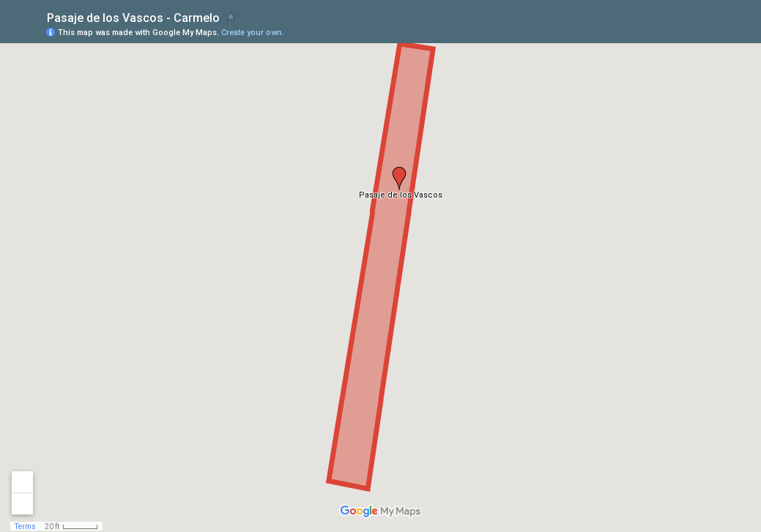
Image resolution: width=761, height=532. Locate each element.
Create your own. (253, 33)
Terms (25, 527)
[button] (399, 179)
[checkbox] (231, 16)
